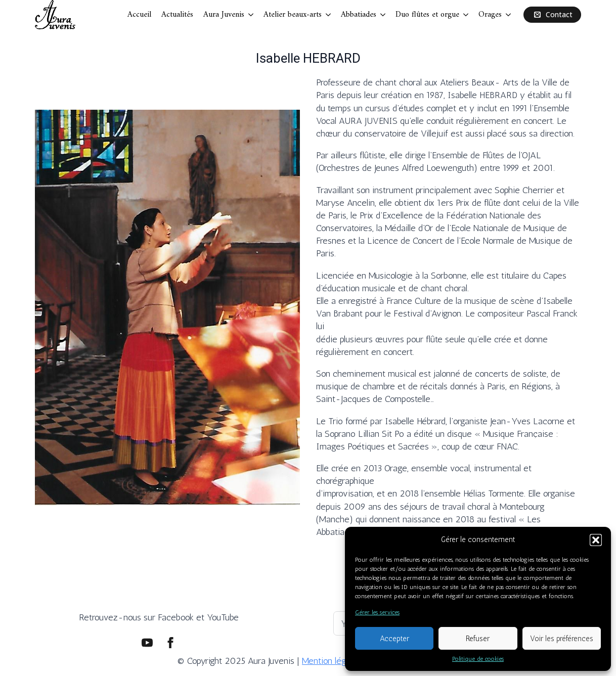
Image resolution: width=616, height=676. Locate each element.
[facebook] (170, 643)
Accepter (394, 639)
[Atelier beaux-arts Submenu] (329, 15)
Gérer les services (377, 612)
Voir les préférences (562, 639)
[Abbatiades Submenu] (383, 15)
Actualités (177, 15)
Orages (490, 15)
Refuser (478, 639)
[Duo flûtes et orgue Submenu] (466, 15)
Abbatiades (359, 15)
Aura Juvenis (224, 15)
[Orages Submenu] (509, 15)
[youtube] (147, 643)
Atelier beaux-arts (293, 15)
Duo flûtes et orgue (427, 15)
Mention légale (329, 661)
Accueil (139, 15)
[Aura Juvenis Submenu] (251, 15)
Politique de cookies (478, 659)
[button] (596, 540)
